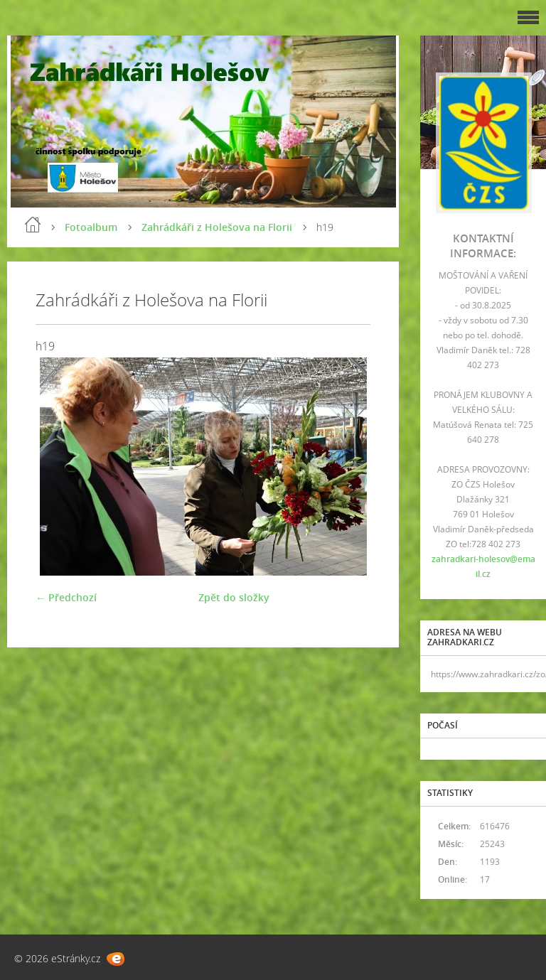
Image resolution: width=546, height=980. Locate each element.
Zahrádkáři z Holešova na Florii (217, 227)
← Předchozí (66, 597)
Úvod (33, 225)
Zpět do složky (234, 597)
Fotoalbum (91, 227)
